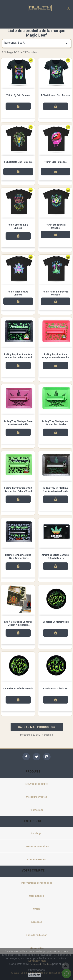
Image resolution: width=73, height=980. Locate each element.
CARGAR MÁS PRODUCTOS (37, 727)
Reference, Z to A (36, 43)
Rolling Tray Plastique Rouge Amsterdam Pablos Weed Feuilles (55, 358)
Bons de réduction (36, 935)
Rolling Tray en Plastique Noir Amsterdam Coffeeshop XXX (18, 558)
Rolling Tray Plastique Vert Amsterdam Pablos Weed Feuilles (18, 491)
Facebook (26, 757)
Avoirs (37, 909)
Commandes (36, 896)
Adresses (36, 922)
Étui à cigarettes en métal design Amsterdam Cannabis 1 (18, 625)
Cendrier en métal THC (55, 689)
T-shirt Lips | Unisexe (55, 162)
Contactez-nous (36, 859)
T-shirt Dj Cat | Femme (18, 95)
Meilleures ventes (36, 797)
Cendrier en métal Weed (55, 622)
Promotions (36, 810)
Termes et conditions (37, 846)
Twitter (36, 757)
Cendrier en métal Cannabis (18, 689)
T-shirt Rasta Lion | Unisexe (18, 162)
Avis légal (36, 833)
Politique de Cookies (40, 964)
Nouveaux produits (36, 784)
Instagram (47, 757)
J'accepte (35, 975)
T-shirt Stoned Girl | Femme (56, 95)
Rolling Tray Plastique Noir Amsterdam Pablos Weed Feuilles (18, 358)
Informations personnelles (37, 883)
